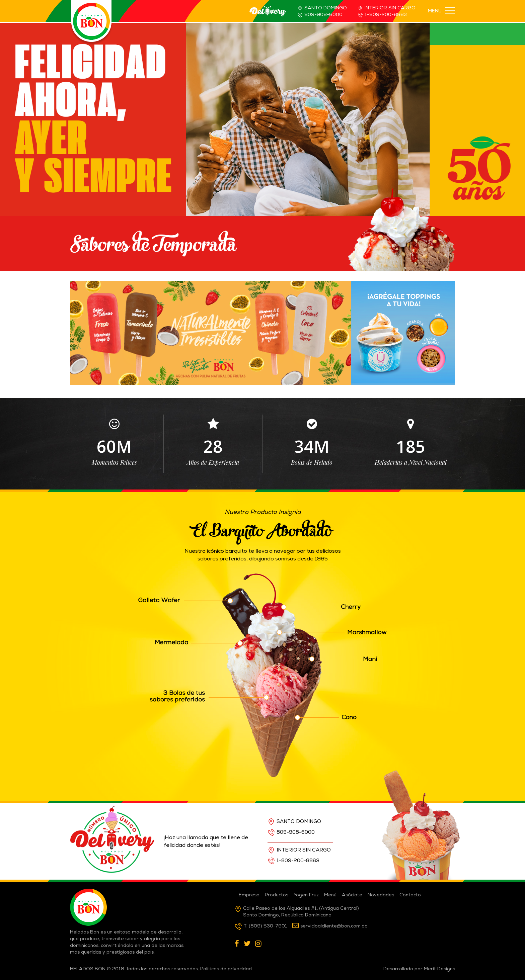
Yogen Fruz (306, 895)
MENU (441, 11)
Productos (277, 895)
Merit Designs (439, 969)
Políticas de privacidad (226, 969)
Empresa (249, 895)
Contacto (410, 895)
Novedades (381, 895)
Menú (330, 895)
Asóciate (352, 895)
